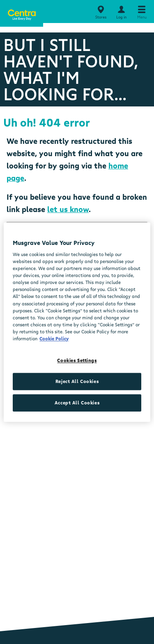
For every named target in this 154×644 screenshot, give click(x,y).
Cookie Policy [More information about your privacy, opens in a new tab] (54, 338)
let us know (68, 209)
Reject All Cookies (77, 381)
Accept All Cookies (77, 403)
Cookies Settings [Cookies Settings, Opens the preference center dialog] (77, 360)
